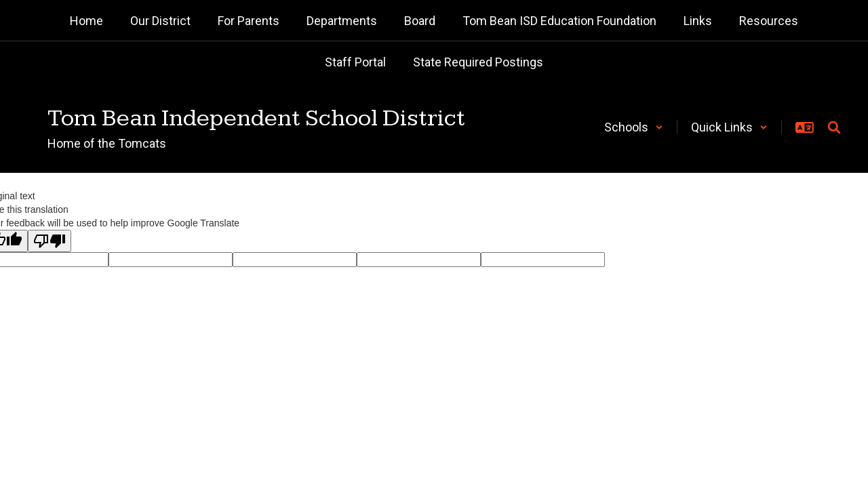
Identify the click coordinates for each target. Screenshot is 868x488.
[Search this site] (834, 127)
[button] (634, 127)
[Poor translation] (50, 241)
